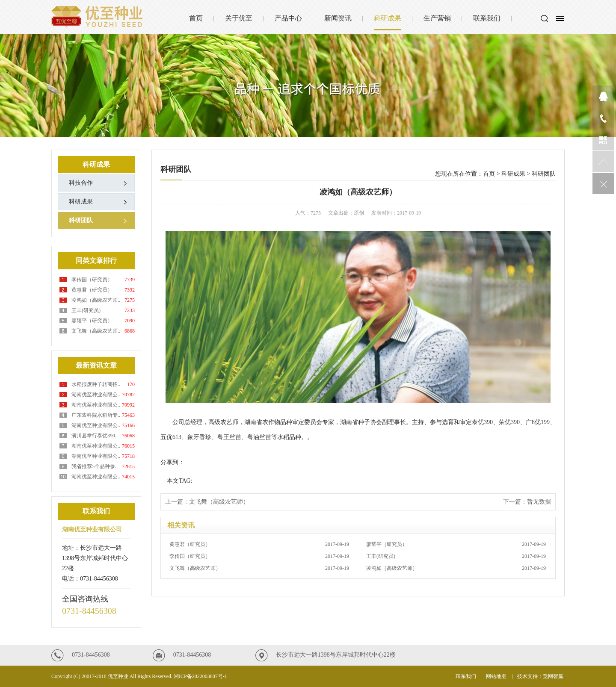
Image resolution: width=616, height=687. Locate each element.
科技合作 (81, 183)
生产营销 (437, 18)
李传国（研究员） (92, 280)
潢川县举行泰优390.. (95, 436)
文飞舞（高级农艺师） (219, 502)
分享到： (172, 462)
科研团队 (81, 220)
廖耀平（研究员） (92, 321)
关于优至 (239, 18)
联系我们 (487, 18)
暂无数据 (539, 502)
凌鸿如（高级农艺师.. (96, 300)
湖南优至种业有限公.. (96, 395)
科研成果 (388, 18)
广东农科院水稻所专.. (96, 415)
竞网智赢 (554, 676)
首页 (196, 18)
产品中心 (288, 18)
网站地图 (497, 676)
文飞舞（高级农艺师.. (96, 331)
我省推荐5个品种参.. (95, 466)
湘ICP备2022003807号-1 (200, 676)
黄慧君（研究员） (92, 290)
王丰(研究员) (86, 310)
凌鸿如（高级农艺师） (456, 568)
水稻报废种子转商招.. (96, 384)
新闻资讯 (338, 18)
